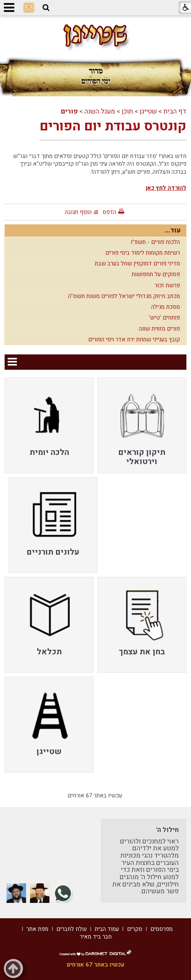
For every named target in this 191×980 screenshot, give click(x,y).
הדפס (109, 212)
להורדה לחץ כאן (166, 188)
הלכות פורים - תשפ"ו (155, 242)
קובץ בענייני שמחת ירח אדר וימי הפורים (134, 339)
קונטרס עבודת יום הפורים (113, 126)
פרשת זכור (167, 285)
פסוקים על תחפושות (156, 274)
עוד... (173, 230)
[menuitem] (142, 425)
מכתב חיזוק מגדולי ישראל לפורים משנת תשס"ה (124, 296)
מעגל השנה (100, 111)
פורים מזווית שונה (159, 329)
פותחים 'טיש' (164, 318)
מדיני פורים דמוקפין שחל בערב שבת (137, 264)
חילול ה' (167, 830)
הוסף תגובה (78, 212)
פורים (69, 111)
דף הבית (175, 111)
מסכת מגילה (165, 307)
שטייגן (148, 111)
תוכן (127, 111)
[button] (46, 8)
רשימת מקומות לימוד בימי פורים (143, 253)
